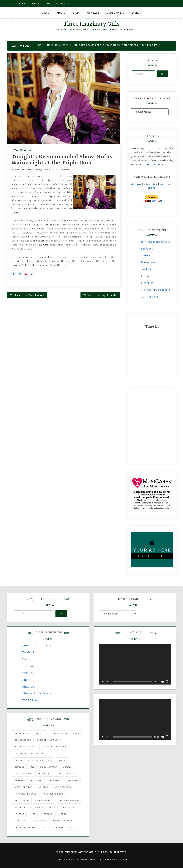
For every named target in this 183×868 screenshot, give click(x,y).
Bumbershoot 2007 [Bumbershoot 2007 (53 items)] (49, 740)
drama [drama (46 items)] (67, 767)
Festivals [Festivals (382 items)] (44, 774)
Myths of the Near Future (27, 295)
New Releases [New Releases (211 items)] (63, 787)
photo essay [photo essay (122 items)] (22, 801)
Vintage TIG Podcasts (156, 290)
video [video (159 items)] (73, 828)
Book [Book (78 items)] (76, 733)
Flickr (145, 276)
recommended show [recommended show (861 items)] (43, 807)
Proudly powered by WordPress (75, 860)
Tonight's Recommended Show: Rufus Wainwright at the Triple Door (62, 160)
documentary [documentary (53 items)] (49, 767)
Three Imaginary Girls (91, 24)
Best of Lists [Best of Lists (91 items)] (59, 733)
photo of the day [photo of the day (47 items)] (69, 801)
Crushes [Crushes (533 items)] (19, 767)
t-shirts (165, 184)
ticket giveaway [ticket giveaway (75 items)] (63, 821)
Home (45, 13)
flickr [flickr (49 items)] (71, 774)
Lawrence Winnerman (24, 170)
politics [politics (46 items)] (20, 807)
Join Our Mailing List (156, 242)
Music (61, 13)
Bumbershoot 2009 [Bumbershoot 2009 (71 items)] (55, 747)
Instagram (148, 262)
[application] (135, 664)
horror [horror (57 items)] (19, 780)
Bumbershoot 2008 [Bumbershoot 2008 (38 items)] (26, 747)
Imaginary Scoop (24, 150)
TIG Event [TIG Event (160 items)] (58, 828)
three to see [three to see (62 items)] (39, 821)
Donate (24, 4)
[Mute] (162, 682)
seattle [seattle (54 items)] (19, 814)
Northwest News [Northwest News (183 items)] (53, 794)
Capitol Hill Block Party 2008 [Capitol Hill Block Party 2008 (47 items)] (33, 760)
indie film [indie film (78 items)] (54, 780)
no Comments (61, 170)
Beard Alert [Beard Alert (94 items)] (22, 733)
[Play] (103, 682)
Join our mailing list (58, 4)
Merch (137, 13)
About (12, 4)
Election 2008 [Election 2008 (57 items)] (23, 774)
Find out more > (156, 164)
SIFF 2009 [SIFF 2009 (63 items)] (47, 814)
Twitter (146, 256)
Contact (93, 13)
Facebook (147, 249)
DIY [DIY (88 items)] (32, 767)
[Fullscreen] (167, 682)
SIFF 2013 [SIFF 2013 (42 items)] (20, 821)
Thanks (36, 4)
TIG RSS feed (150, 297)
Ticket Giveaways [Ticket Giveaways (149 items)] (25, 828)
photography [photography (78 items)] (44, 801)
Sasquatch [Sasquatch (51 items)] (68, 807)
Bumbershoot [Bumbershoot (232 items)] (23, 740)
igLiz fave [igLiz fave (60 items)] (35, 780)
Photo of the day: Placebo (100, 295)
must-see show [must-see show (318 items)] (24, 787)
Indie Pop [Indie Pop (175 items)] (72, 780)
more (152, 188)
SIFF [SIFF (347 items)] (33, 814)
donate (136, 184)
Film (76, 13)
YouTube (147, 269)
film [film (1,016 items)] (58, 774)
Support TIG (116, 13)
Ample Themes (119, 860)
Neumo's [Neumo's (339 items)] (44, 787)
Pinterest (147, 283)
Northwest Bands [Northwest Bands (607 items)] (26, 794)
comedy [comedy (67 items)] (62, 760)
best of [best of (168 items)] (40, 733)
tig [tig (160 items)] (43, 828)
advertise (150, 184)
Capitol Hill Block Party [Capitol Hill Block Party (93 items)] (30, 753)
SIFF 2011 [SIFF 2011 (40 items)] (64, 814)
